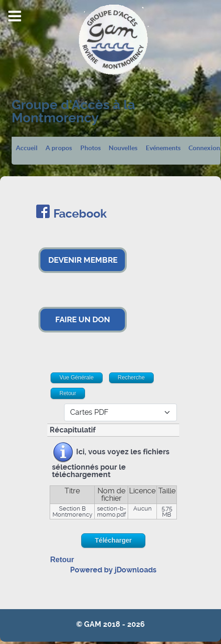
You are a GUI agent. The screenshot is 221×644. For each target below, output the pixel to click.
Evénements (163, 148)
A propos (59, 148)
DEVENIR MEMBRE (83, 260)
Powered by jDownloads (113, 570)
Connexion (204, 148)
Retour (62, 560)
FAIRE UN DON (83, 319)
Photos (91, 148)
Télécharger (113, 540)
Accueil (27, 148)
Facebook (80, 214)
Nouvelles (123, 148)
